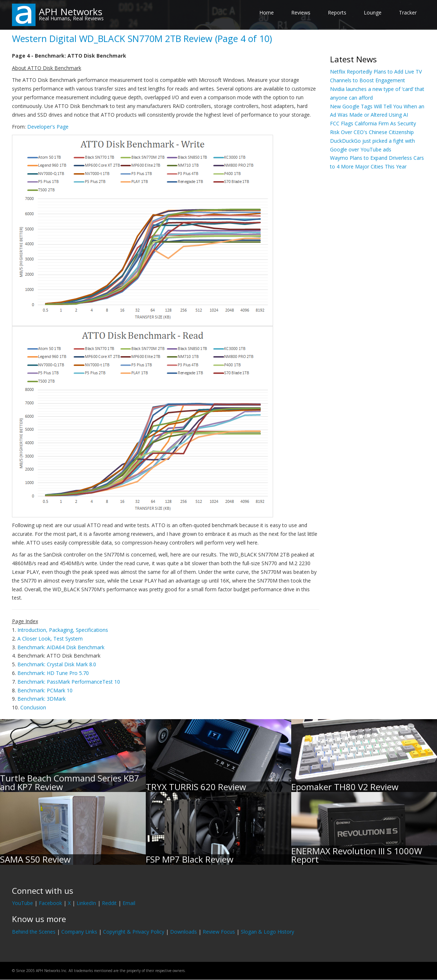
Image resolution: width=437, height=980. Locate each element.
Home (267, 12)
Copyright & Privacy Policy (134, 932)
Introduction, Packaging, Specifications (63, 630)
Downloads (184, 932)
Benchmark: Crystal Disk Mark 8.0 (57, 664)
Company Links (79, 932)
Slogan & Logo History (267, 932)
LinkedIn (86, 903)
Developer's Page (48, 127)
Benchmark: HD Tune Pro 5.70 (53, 673)
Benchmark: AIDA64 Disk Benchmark (61, 647)
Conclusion (33, 707)
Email (129, 903)
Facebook (50, 903)
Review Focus (219, 932)
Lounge (373, 12)
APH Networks (71, 12)
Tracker (408, 12)
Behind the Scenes (34, 932)
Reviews (301, 12)
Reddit (109, 903)
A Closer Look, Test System (50, 639)
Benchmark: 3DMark (42, 699)
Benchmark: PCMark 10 (45, 690)
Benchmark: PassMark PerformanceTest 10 (69, 682)
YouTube (22, 903)
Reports (337, 12)
